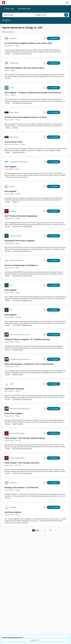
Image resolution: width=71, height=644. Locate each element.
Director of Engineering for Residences (21, 265)
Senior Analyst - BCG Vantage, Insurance (22, 463)
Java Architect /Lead (14, 142)
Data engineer (11, 191)
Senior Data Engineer (14, 413)
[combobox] (16, 15)
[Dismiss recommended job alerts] (69, 637)
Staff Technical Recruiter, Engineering (21, 216)
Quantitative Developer (14, 389)
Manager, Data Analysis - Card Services (21, 487)
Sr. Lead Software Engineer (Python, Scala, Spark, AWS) (28, 43)
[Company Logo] (7, 38)
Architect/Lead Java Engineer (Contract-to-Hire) (25, 117)
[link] (21, 530)
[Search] (66, 15)
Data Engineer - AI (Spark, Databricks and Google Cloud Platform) (33, 92)
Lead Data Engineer (13, 512)
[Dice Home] (4, 3)
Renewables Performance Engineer (20, 241)
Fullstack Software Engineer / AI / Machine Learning (27, 339)
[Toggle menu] (67, 3)
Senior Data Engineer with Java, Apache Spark (24, 68)
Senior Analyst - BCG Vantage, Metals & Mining (25, 438)
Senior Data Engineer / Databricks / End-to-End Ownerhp (29, 364)
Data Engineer (11, 167)
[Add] (45, 38)
